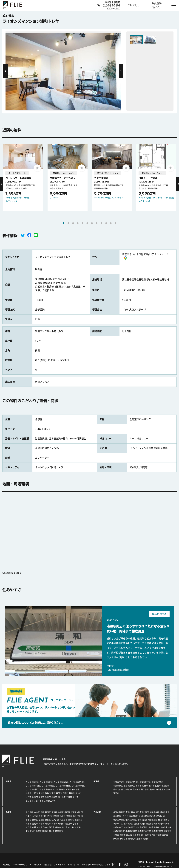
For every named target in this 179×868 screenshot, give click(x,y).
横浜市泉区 (128, 824)
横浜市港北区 (159, 816)
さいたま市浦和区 (63, 786)
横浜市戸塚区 (119, 820)
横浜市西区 (144, 812)
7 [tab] (92, 223)
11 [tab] (111, 223)
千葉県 (96, 781)
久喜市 (48, 797)
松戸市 (151, 786)
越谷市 (48, 793)
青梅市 (35, 824)
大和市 (116, 839)
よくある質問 (60, 865)
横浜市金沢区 (147, 816)
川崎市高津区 (141, 827)
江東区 (74, 812)
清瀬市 (79, 827)
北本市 (54, 797)
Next (121, 71)
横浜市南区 (165, 812)
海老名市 (132, 839)
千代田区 (29, 812)
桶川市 (41, 797)
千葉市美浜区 (129, 786)
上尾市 (35, 793)
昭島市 (48, 824)
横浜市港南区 (131, 820)
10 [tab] (106, 223)
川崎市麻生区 (119, 831)
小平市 (76, 824)
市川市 (139, 786)
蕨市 (53, 793)
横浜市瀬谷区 (164, 820)
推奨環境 (38, 865)
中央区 (37, 812)
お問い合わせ (74, 865)
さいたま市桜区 (48, 786)
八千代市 (128, 789)
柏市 (115, 789)
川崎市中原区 (129, 827)
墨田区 (67, 812)
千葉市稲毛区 (145, 782)
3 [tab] (73, 223)
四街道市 (160, 789)
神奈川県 (97, 812)
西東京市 (59, 831)
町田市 (61, 824)
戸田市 (59, 793)
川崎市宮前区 (166, 827)
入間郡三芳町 (50, 801)
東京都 (9, 812)
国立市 (52, 827)
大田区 (35, 816)
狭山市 (28, 793)
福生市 (58, 827)
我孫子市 (136, 789)
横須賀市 (168, 831)
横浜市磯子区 (135, 816)
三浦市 (159, 835)
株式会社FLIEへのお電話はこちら (96, 865)
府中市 (41, 824)
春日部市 (76, 789)
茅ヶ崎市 (145, 835)
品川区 (80, 812)
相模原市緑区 (131, 831)
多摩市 (39, 831)
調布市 (54, 824)
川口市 (55, 789)
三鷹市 (28, 824)
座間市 (139, 839)
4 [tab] (78, 223)
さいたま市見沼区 (77, 782)
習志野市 (165, 786)
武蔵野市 (78, 820)
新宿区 (48, 812)
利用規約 (6, 865)
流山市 (121, 789)
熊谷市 (49, 789)
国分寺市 (44, 827)
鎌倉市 (123, 835)
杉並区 (63, 816)
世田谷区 (42, 816)
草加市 (41, 793)
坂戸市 (76, 797)
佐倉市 (158, 786)
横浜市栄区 (118, 824)
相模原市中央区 (144, 831)
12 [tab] (116, 223)
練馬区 (35, 820)
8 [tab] (97, 223)
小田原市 (136, 835)
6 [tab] (87, 223)
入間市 (65, 793)
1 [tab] (64, 223)
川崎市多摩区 (153, 827)
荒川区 (80, 816)
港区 (42, 812)
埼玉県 (9, 781)
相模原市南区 (157, 831)
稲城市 (45, 831)
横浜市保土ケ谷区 (121, 816)
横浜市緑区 (153, 820)
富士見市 (62, 797)
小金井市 (68, 824)
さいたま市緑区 (32, 789)
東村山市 (36, 827)
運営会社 (48, 865)
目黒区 (28, 816)
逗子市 (152, 835)
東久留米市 (30, 831)
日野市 (28, 827)
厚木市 (165, 835)
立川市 (71, 820)
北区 (75, 816)
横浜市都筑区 (152, 824)
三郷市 (69, 797)
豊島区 (69, 816)
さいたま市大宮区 (61, 782)
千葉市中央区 (119, 782)
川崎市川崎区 (164, 824)
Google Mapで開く (12, 573)
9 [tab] (101, 223)
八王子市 (64, 820)
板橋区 (28, 820)
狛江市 (65, 827)
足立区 (41, 820)
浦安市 (152, 789)
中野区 (56, 816)
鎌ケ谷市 (145, 789)
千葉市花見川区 (132, 782)
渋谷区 (50, 816)
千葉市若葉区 (157, 782)
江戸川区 (55, 820)
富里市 (116, 793)
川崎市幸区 (118, 827)
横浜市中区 (154, 812)
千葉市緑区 (118, 786)
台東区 (61, 812)
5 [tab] (82, 223)
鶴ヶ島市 (29, 801)
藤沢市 (129, 835)
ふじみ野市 (39, 801)
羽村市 (52, 831)
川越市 (43, 789)
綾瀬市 (146, 839)
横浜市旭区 (142, 820)
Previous (6, 71)
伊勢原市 (124, 839)
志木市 (78, 793)
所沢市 (68, 789)
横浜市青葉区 (139, 824)
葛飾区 (48, 820)
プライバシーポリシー (22, 865)
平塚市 (116, 835)
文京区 (54, 812)
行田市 (62, 789)
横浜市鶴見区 (119, 812)
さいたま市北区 (46, 782)
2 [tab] (68, 223)
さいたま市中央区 (33, 786)
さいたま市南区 (78, 786)
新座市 (35, 797)
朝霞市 (72, 793)
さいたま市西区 (32, 782)
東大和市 (72, 827)
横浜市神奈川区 (132, 812)
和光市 (28, 797)
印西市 (167, 789)
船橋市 (145, 786)
